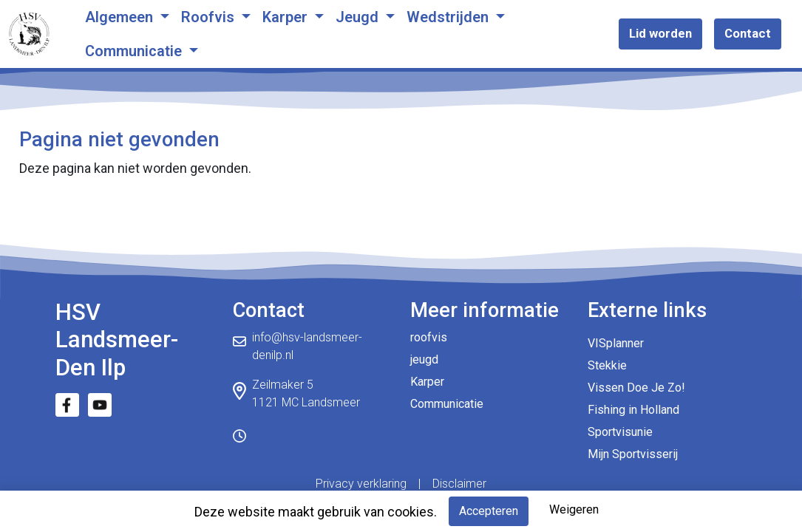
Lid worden (660, 33)
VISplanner (616, 343)
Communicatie (135, 51)
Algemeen (121, 17)
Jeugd (359, 17)
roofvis (429, 337)
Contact (748, 33)
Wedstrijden (449, 17)
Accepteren (489, 511)
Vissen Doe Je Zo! (636, 388)
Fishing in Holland (633, 410)
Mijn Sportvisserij (633, 454)
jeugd (424, 359)
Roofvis (210, 17)
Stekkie (607, 365)
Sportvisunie (620, 432)
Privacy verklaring (361, 484)
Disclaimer (459, 484)
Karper (287, 17)
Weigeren (574, 509)
